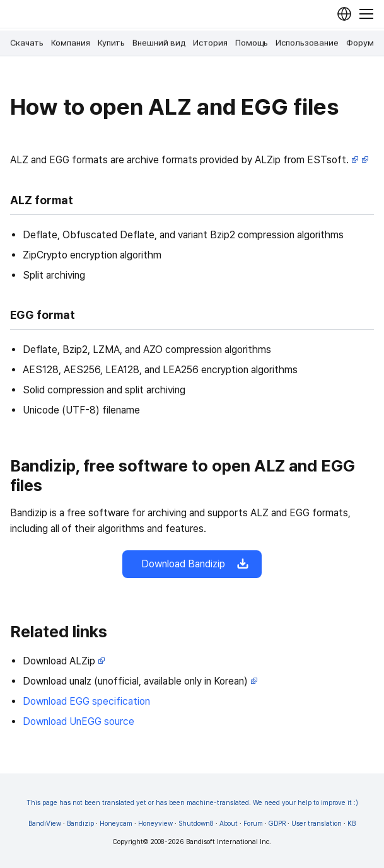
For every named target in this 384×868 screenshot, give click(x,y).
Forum (253, 824)
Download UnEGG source (79, 721)
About (229, 824)
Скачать (27, 43)
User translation (317, 824)
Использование (307, 43)
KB (352, 824)
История (210, 43)
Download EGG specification (86, 701)
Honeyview (155, 824)
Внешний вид (159, 43)
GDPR (277, 824)
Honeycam (116, 824)
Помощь (252, 43)
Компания (71, 43)
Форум (360, 43)
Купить (111, 43)
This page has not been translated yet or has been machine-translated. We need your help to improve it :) (192, 803)
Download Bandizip (192, 564)
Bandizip (80, 824)
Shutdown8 (196, 824)
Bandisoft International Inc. (229, 842)
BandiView (45, 824)
